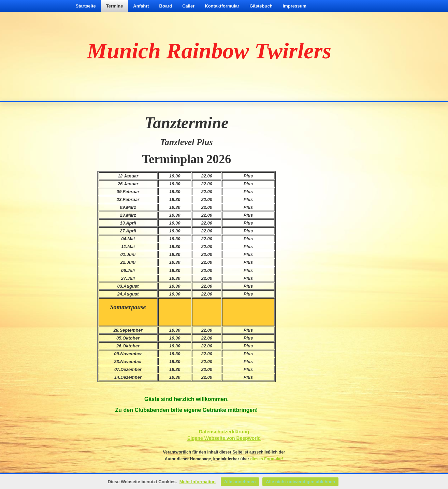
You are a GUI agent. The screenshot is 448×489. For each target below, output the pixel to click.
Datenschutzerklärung (224, 432)
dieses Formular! (267, 459)
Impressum (295, 6)
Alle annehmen (240, 482)
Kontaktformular (222, 6)
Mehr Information (198, 482)
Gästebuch (261, 6)
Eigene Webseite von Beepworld (224, 438)
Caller (188, 6)
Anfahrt (141, 6)
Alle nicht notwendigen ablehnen (300, 482)
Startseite (86, 6)
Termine (115, 6)
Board (166, 6)
